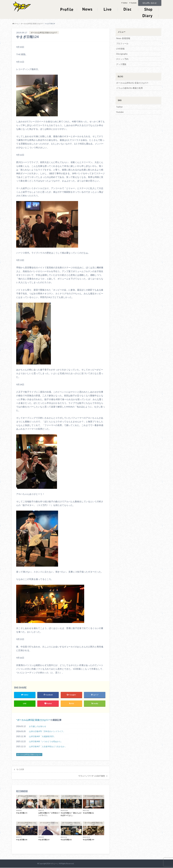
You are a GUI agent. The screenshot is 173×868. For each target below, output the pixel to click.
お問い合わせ (150, 3)
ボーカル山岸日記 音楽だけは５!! (33, 720)
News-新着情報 (123, 38)
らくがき (20, 770)
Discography (122, 53)
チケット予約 (122, 58)
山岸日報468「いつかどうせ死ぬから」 (46, 742)
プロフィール (122, 43)
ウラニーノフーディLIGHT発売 (92, 776)
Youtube (134, 3)
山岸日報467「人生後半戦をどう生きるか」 (48, 747)
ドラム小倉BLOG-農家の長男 (129, 87)
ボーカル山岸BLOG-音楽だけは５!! (131, 82)
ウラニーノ (54, 864)
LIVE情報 (120, 48)
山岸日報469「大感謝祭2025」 (42, 737)
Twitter (125, 3)
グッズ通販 (121, 63)
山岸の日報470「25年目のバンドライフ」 (47, 732)
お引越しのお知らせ (38, 727)
